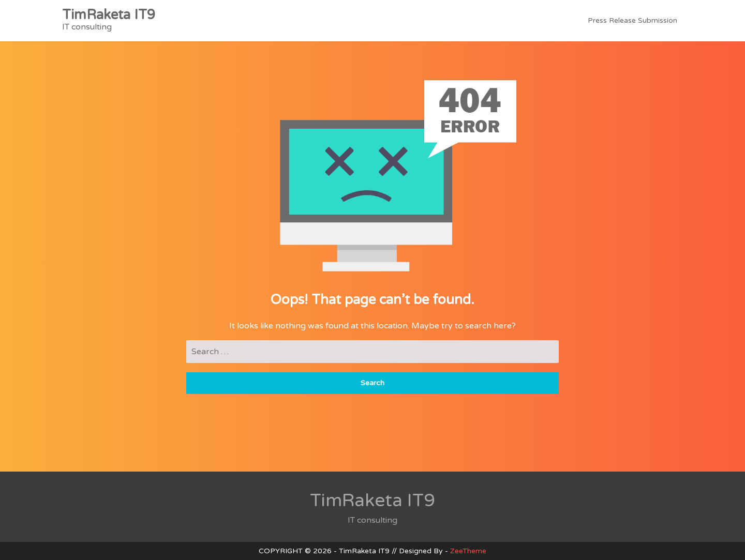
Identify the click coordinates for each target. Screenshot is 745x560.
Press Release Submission (632, 20)
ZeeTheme (468, 551)
